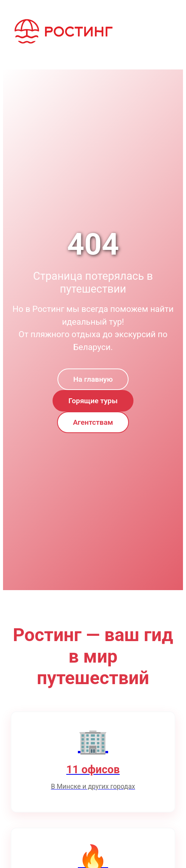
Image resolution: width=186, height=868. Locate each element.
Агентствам (93, 422)
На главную (93, 379)
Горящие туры (93, 401)
